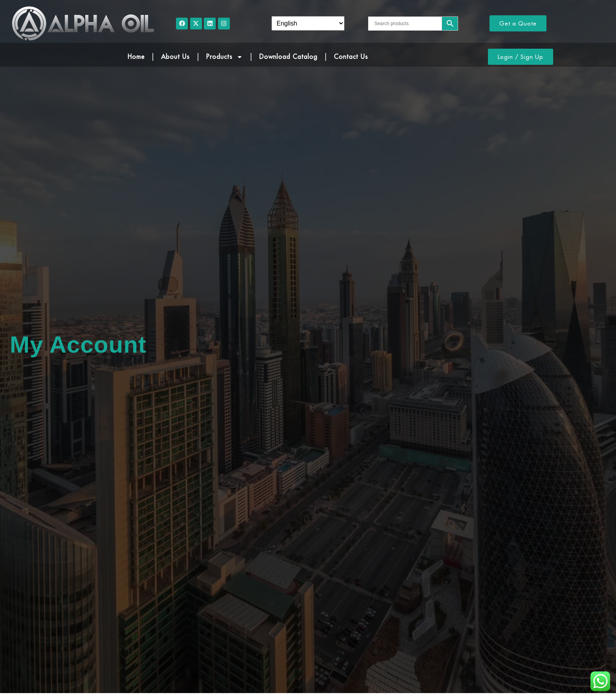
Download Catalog (288, 57)
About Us (175, 57)
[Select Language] (308, 23)
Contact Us (351, 57)
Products (225, 57)
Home (136, 57)
